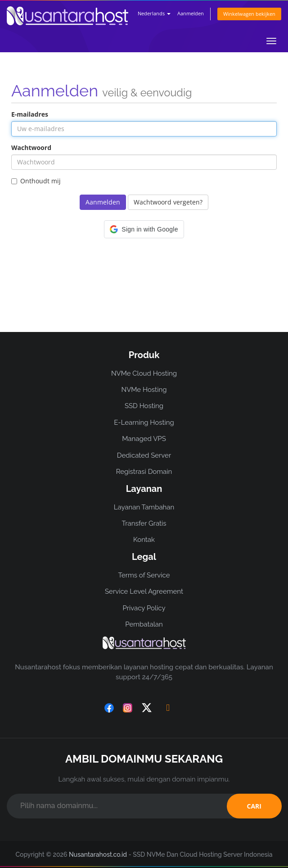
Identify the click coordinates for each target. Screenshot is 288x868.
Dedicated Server (144, 455)
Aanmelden (191, 13)
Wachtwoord (31, 148)
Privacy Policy (144, 608)
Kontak (144, 540)
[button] (144, 229)
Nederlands (154, 13)
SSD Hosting (144, 406)
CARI (254, 806)
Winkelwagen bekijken (249, 14)
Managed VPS (144, 439)
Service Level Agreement (144, 591)
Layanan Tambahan (144, 507)
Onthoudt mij (36, 181)
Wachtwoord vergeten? (168, 202)
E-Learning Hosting (144, 423)
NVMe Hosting (144, 390)
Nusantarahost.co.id (98, 854)
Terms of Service (144, 575)
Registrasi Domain (144, 472)
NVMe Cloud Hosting (144, 373)
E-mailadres (30, 114)
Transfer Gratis (144, 523)
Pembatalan (144, 624)
